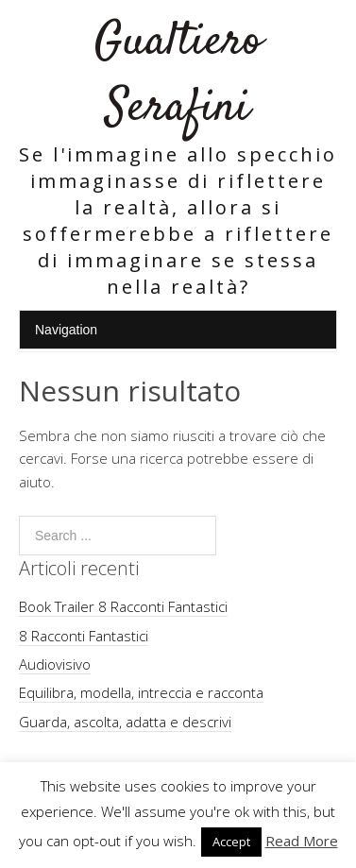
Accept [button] (231, 842)
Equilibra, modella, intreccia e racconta (141, 692)
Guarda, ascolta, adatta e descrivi (125, 722)
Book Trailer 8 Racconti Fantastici (123, 606)
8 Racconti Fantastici (84, 636)
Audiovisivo (55, 664)
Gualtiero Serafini (178, 75)
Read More (302, 841)
